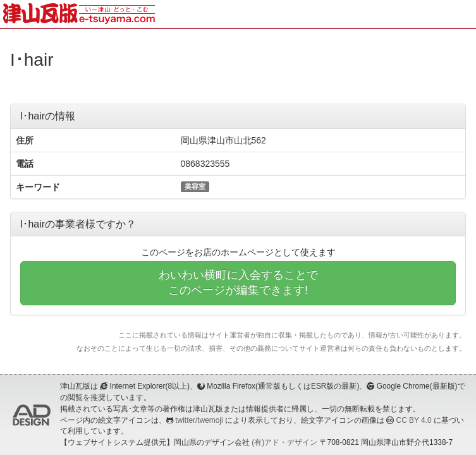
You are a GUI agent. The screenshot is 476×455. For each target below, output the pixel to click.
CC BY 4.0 (414, 420)
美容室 (195, 186)
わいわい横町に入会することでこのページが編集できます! (238, 282)
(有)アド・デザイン (284, 442)
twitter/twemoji (199, 420)
